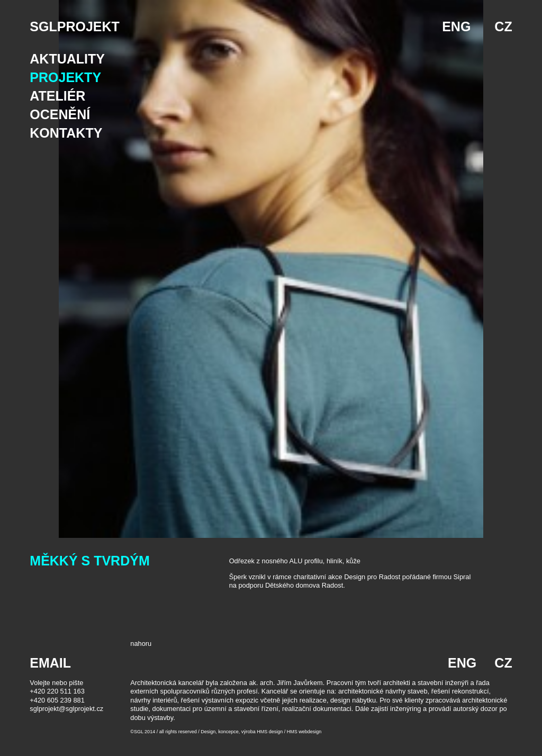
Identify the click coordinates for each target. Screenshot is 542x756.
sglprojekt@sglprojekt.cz (66, 709)
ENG (456, 26)
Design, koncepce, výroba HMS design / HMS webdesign (261, 732)
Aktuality (67, 59)
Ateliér (57, 96)
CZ (503, 26)
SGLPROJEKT (74, 26)
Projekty (65, 77)
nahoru (141, 643)
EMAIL (50, 663)
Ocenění (60, 114)
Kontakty (66, 133)
